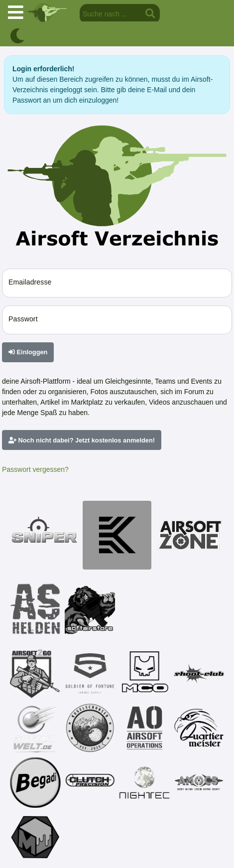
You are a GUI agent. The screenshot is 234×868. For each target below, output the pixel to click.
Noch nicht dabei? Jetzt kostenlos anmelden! (82, 440)
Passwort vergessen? (35, 469)
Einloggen (28, 352)
